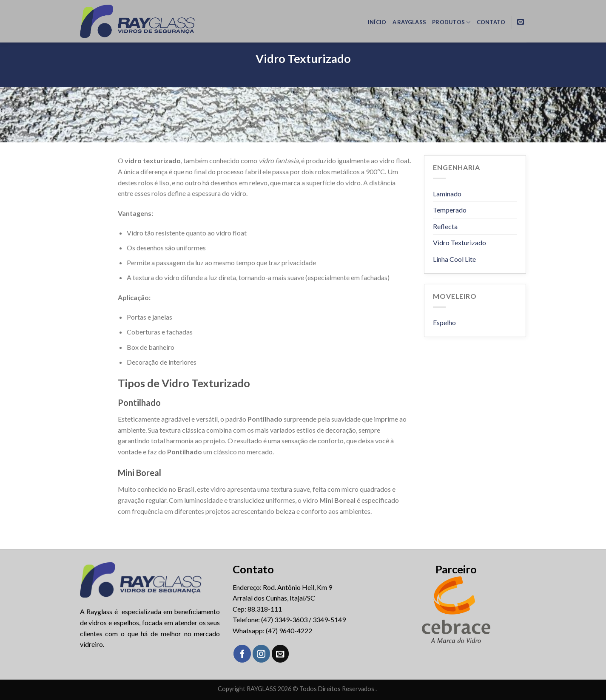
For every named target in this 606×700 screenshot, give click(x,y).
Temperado (450, 210)
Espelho (444, 322)
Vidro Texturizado (459, 242)
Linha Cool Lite (454, 259)
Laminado (447, 194)
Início (377, 22)
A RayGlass (410, 22)
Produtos (451, 22)
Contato (491, 22)
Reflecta (445, 226)
